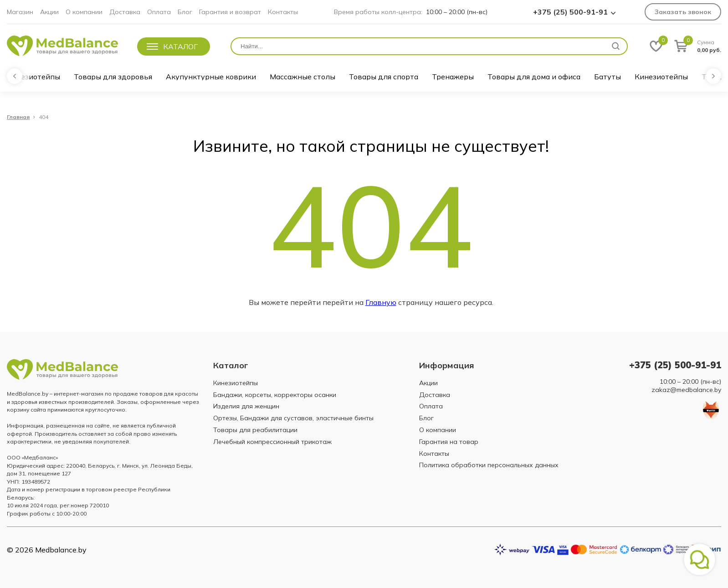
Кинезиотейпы (33, 77)
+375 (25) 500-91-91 (570, 12)
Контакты (283, 12)
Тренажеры (453, 77)
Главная (18, 117)
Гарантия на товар (449, 442)
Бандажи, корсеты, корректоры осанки (275, 395)
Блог (185, 12)
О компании (84, 12)
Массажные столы (302, 77)
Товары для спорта (384, 77)
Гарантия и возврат (230, 12)
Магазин (20, 12)
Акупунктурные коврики (211, 77)
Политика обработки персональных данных (489, 465)
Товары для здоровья (113, 77)
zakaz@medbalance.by (686, 390)
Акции (49, 12)
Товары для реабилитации (255, 430)
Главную (381, 302)
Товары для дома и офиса (534, 77)
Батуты (608, 77)
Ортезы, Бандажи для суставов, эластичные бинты (293, 418)
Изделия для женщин (246, 406)
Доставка (125, 12)
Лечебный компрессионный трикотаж (272, 442)
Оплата (159, 12)
